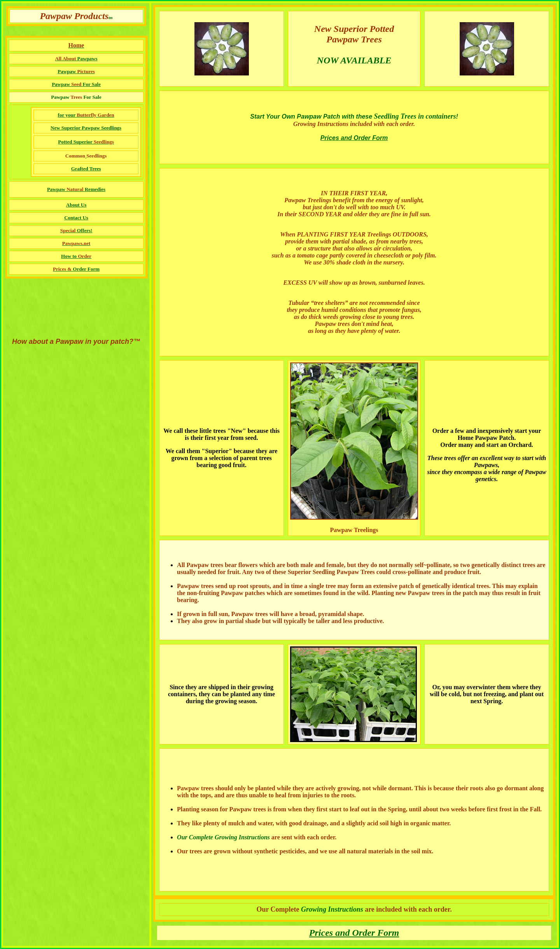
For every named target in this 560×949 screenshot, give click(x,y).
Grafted (80, 169)
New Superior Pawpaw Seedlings (86, 128)
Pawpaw (76, 84)
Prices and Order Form (354, 138)
